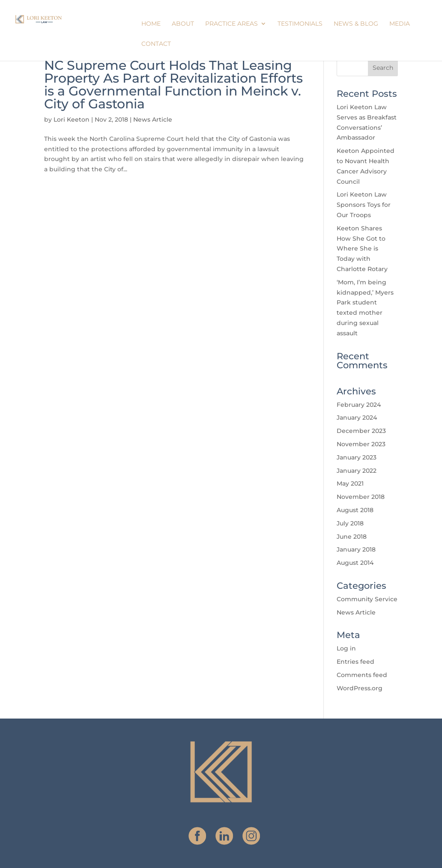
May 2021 (350, 483)
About (183, 24)
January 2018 (356, 549)
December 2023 (361, 431)
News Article (153, 119)
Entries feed (355, 662)
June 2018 (352, 537)
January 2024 (357, 418)
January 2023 (357, 457)
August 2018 (355, 510)
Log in (346, 648)
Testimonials (300, 24)
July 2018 (350, 523)
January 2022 (357, 471)
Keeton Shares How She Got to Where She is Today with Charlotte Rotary (362, 249)
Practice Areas (231, 24)
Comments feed (362, 675)
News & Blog (356, 24)
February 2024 (359, 405)
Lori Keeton (72, 119)
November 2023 (361, 444)
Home (151, 24)
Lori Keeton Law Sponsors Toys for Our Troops (364, 205)
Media (400, 24)
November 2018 (361, 497)
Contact (156, 44)
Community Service (367, 599)
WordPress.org (360, 688)
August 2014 (355, 563)
